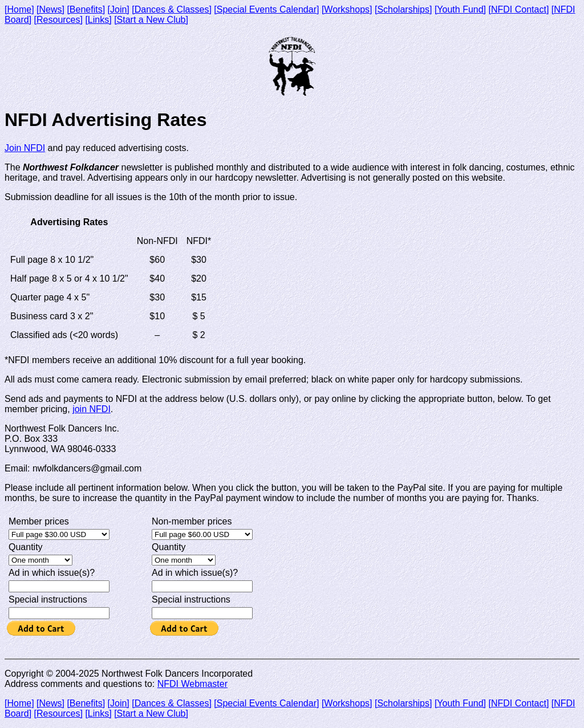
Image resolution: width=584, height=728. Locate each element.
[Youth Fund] (460, 9)
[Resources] (58, 20)
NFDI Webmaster (192, 684)
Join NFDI (25, 148)
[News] (50, 9)
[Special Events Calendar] (266, 9)
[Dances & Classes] (172, 9)
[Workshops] (347, 9)
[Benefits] (86, 9)
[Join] (119, 9)
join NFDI (92, 409)
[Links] (98, 20)
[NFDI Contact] (519, 9)
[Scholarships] (403, 9)
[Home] (19, 9)
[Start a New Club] (151, 20)
